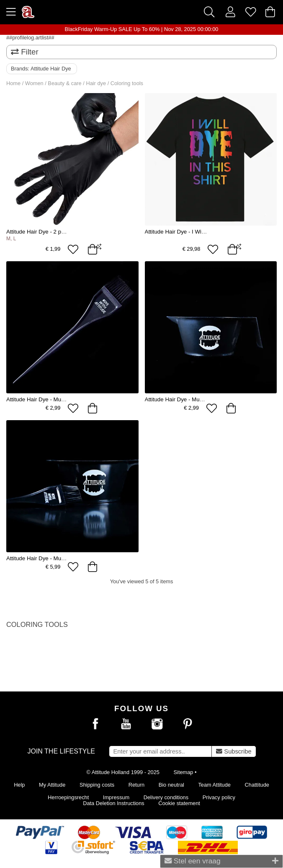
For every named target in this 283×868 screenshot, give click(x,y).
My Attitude (52, 785)
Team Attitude (214, 785)
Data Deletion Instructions (114, 803)
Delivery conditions (166, 797)
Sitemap (184, 772)
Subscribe (234, 751)
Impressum (116, 797)
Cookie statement (179, 803)
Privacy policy (219, 797)
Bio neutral (171, 785)
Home (13, 83)
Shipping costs (97, 785)
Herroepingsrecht (68, 797)
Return (136, 785)
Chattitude (257, 785)
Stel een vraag (221, 861)
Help (19, 785)
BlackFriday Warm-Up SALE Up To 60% (112, 29)
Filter (25, 52)
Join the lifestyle (61, 751)
